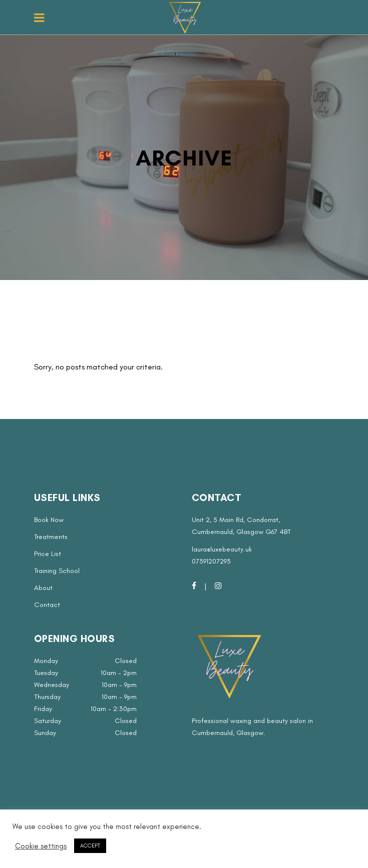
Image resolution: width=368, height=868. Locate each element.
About (43, 588)
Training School (57, 571)
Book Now (49, 520)
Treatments (51, 537)
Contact (47, 605)
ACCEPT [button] (90, 846)
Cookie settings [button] (41, 846)
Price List (48, 554)
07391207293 (211, 561)
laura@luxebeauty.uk (222, 549)
